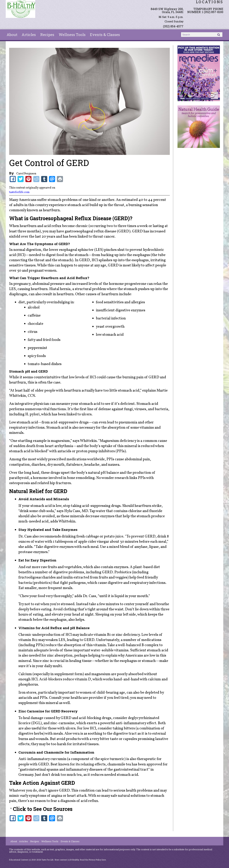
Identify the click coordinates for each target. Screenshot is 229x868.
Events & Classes (105, 35)
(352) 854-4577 (173, 26)
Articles (29, 35)
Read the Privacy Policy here (93, 860)
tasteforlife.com (19, 192)
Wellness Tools (72, 35)
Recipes (47, 35)
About (12, 35)
